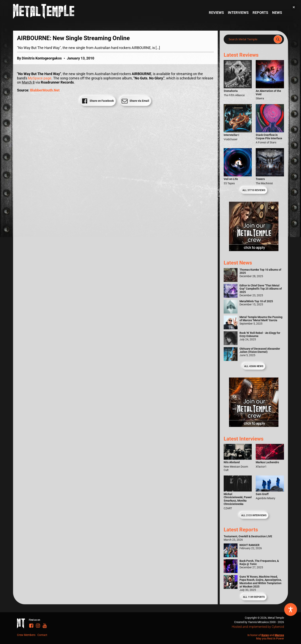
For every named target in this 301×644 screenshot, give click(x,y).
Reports (260, 13)
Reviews (216, 13)
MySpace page (40, 78)
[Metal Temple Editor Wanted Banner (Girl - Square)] (254, 250)
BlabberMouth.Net (45, 90)
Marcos (279, 635)
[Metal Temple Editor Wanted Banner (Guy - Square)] (254, 426)
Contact (42, 635)
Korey (265, 635)
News (277, 13)
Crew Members (26, 635)
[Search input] (250, 39)
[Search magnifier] (278, 39)
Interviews (238, 13)
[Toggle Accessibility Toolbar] (291, 610)
